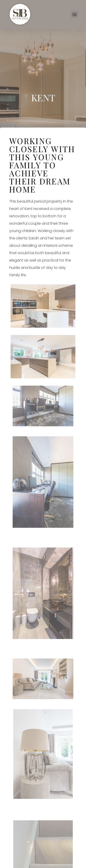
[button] (75, 14)
